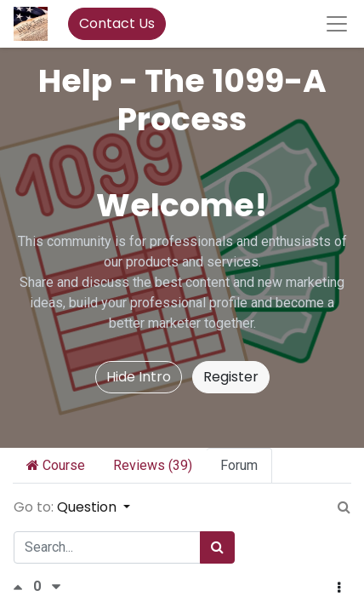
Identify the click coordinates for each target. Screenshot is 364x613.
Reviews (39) (153, 465)
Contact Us (117, 23)
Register (231, 377)
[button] (339, 588)
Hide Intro (139, 377)
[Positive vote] (23, 587)
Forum (239, 465)
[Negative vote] (56, 587)
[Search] (217, 547)
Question (88, 507)
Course (56, 465)
